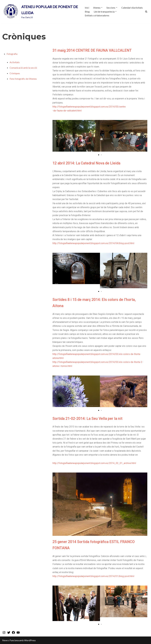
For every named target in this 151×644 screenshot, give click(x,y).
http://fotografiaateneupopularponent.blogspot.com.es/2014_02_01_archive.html (94, 463)
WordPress (30, 640)
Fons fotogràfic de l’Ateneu (23, 79)
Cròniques (15, 73)
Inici (87, 8)
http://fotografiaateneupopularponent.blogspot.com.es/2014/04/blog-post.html (93, 243)
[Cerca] (146, 12)
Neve (5, 640)
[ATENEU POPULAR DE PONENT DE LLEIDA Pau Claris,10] (41, 11)
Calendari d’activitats (132, 8)
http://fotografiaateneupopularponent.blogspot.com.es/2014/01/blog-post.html (93, 576)
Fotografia (12, 54)
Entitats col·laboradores (97, 15)
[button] (102, 8)
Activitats (15, 62)
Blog (87, 12)
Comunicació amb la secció (23, 68)
